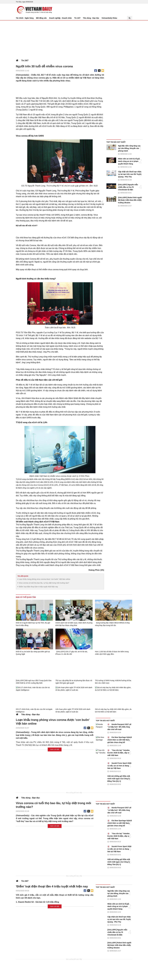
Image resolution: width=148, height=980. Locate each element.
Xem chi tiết (55, 749)
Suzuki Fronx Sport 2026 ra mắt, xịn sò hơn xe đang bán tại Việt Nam (119, 766)
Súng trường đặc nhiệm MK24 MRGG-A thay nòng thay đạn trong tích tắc (112, 624)
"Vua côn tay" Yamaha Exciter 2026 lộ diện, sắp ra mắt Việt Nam (118, 753)
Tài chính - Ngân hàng (25, 18)
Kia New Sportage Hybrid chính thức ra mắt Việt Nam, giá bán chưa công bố (120, 740)
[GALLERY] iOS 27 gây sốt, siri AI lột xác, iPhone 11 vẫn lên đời (72, 653)
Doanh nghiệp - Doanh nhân (60, 18)
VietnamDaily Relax (109, 18)
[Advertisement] (74, 39)
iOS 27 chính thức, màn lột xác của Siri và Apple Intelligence (34, 710)
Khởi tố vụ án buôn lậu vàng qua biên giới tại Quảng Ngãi (33, 653)
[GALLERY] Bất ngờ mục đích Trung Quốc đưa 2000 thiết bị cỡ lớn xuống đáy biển (34, 682)
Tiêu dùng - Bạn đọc (91, 18)
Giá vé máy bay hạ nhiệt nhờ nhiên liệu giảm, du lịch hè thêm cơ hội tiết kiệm (113, 710)
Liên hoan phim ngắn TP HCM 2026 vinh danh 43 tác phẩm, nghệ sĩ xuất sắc (73, 710)
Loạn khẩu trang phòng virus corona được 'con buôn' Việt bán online (45, 579)
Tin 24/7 (77, 18)
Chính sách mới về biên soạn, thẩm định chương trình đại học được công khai (74, 624)
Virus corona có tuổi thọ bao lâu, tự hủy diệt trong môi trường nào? (44, 583)
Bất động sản (41, 18)
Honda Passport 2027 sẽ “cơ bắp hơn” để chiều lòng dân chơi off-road (119, 727)
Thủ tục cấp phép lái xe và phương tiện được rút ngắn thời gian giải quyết (74, 682)
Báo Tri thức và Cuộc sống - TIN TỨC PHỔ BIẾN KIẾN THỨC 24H (34, 10)
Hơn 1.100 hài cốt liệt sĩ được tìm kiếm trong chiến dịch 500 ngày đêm (112, 653)
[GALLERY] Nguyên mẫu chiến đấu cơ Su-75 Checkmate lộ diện (128, 187)
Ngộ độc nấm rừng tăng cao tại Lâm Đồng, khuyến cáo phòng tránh (129, 148)
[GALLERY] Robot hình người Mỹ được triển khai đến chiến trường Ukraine (130, 200)
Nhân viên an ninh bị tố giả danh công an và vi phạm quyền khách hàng (129, 161)
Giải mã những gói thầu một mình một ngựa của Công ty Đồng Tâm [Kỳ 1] (119, 779)
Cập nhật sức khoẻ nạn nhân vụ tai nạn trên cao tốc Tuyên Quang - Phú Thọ (130, 174)
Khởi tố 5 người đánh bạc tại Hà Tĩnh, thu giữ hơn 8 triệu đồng (33, 624)
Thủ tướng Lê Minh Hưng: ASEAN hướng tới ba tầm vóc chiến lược (113, 682)
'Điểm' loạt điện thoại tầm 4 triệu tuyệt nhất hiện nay (38, 587)
